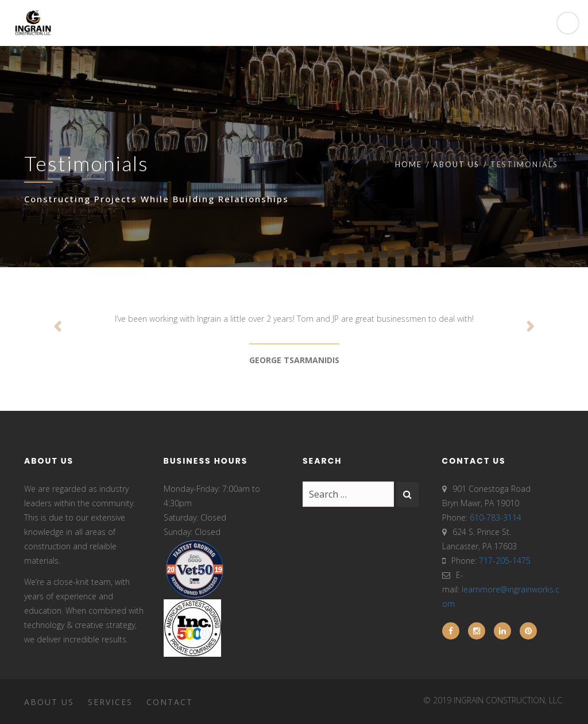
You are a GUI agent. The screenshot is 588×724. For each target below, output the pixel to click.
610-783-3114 (496, 517)
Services (110, 702)
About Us (456, 164)
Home (409, 164)
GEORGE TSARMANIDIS (294, 360)
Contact (170, 702)
